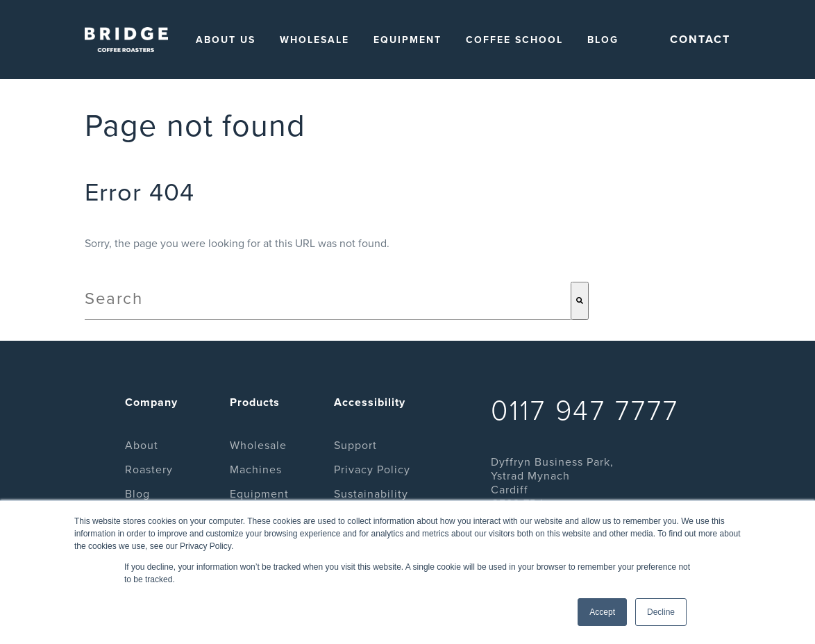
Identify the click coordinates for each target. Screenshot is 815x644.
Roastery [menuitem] (149, 470)
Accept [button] (602, 612)
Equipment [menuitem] (407, 40)
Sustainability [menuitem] (371, 494)
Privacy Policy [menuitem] (372, 470)
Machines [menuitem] (256, 470)
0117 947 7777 (585, 411)
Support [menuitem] (355, 446)
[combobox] (328, 301)
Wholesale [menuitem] (314, 40)
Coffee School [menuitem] (514, 40)
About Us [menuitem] (226, 40)
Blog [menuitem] (603, 40)
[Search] (580, 301)
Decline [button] (661, 612)
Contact (700, 40)
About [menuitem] (142, 446)
